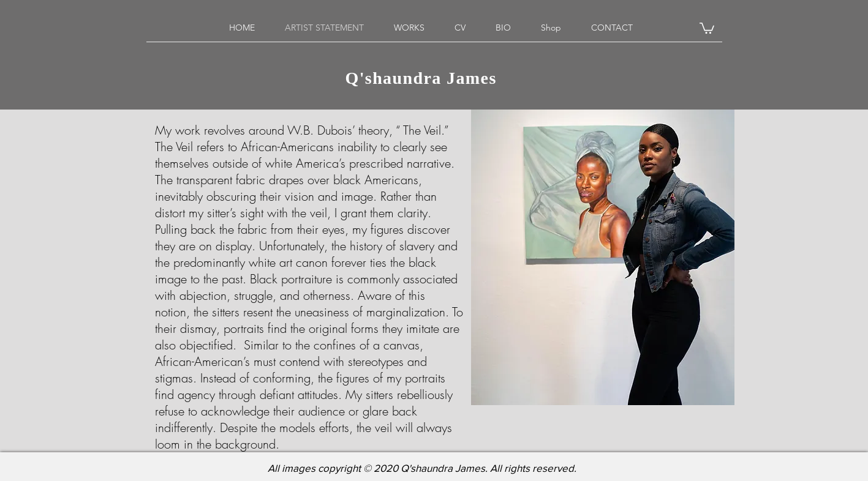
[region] (603, 257)
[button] (707, 28)
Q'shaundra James (426, 80)
